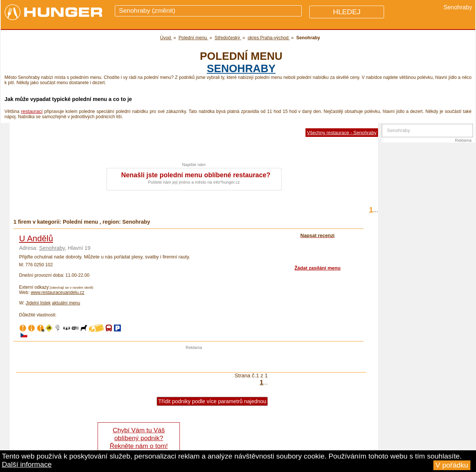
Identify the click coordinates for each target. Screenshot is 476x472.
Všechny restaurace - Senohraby (342, 133)
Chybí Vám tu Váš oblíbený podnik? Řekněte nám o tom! (139, 438)
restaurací (32, 111)
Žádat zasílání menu (317, 268)
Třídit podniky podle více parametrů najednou (212, 401)
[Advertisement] (194, 361)
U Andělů (36, 238)
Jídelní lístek (38, 303)
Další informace (27, 464)
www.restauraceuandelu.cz (57, 292)
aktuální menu (66, 303)
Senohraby (241, 68)
